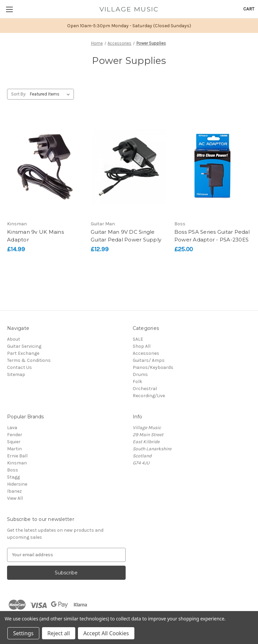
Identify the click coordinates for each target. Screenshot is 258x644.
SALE (138, 339)
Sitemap (16, 374)
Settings (23, 633)
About (14, 339)
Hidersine (17, 484)
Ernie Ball (17, 456)
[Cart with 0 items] (249, 9)
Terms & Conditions (29, 360)
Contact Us (19, 367)
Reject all (59, 633)
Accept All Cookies (106, 633)
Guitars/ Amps (149, 360)
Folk (137, 382)
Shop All (142, 346)
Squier (14, 442)
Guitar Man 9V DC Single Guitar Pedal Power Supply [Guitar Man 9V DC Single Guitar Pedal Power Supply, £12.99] (126, 236)
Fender (15, 435)
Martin (14, 449)
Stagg (13, 477)
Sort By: (19, 94)
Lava (12, 428)
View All (15, 498)
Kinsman (17, 463)
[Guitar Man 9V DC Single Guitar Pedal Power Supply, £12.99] (129, 166)
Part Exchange (23, 353)
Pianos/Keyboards (153, 367)
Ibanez (14, 491)
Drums (140, 374)
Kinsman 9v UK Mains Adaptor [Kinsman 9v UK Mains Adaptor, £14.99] (35, 236)
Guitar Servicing (24, 346)
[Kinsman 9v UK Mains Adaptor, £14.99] (45, 166)
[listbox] (51, 94)
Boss (13, 470)
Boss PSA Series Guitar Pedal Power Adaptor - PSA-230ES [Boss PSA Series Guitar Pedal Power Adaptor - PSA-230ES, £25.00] (212, 236)
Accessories (146, 353)
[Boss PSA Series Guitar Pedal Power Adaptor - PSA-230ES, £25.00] (213, 166)
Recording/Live (149, 396)
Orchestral (145, 389)
